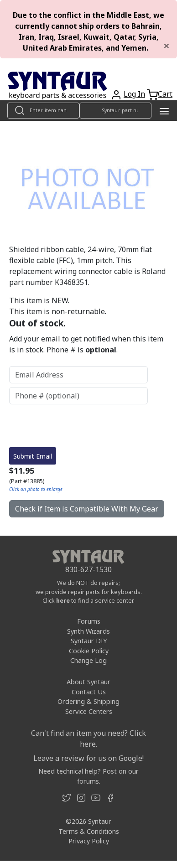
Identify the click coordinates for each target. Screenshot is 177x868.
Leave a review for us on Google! (88, 758)
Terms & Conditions (89, 831)
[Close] (167, 46)
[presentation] (78, 426)
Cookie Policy (89, 651)
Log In (134, 94)
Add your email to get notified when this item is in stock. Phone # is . (86, 344)
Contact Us (89, 692)
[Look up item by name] (43, 111)
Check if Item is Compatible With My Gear (87, 509)
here (63, 600)
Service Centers (89, 711)
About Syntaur (88, 682)
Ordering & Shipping (88, 701)
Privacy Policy (89, 841)
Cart (165, 94)
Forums (89, 621)
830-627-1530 (88, 569)
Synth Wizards (88, 631)
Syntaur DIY (89, 641)
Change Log (88, 660)
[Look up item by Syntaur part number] (115, 111)
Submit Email (33, 456)
